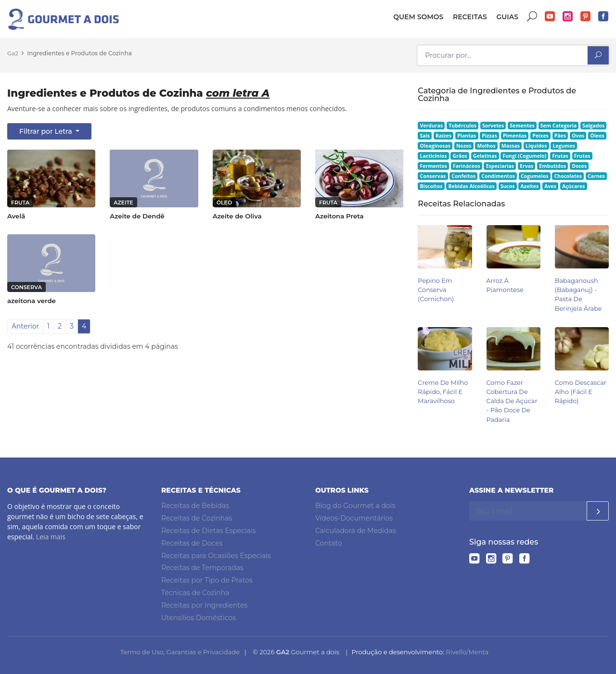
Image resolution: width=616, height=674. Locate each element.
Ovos (578, 136)
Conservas (433, 176)
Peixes (540, 136)
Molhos (487, 146)
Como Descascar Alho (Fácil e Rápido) (581, 392)
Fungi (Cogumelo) (524, 156)
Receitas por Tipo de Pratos (207, 580)
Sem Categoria (559, 126)
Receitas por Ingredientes (204, 605)
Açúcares (573, 186)
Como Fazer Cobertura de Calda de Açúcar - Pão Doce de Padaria (512, 401)
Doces (579, 166)
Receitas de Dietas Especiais (209, 531)
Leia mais (51, 537)
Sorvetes (493, 126)
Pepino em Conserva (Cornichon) (436, 290)
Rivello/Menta (467, 652)
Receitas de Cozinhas (197, 518)
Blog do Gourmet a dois (355, 506)
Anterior (25, 326)
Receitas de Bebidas (195, 506)
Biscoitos (431, 186)
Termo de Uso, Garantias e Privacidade (180, 652)
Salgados (593, 126)
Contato (329, 543)
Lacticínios (434, 156)
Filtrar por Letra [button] (46, 131)
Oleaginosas (435, 146)
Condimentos (498, 176)
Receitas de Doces (192, 543)
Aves (550, 186)
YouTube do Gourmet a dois (550, 17)
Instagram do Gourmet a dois (568, 17)
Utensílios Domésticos (199, 618)
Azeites (530, 186)
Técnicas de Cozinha (195, 593)
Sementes (522, 126)
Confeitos (463, 176)
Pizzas (489, 136)
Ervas (526, 166)
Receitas (470, 17)
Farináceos (467, 166)
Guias (507, 17)
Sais (425, 136)
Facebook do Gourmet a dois (603, 17)
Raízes (443, 136)
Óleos (597, 136)
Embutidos (552, 166)
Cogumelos (534, 176)
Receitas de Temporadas (202, 568)
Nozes (464, 146)
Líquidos (536, 146)
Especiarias (500, 166)
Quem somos (418, 17)
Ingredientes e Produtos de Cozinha (79, 53)
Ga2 (13, 53)
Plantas (467, 136)
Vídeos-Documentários (354, 518)
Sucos (508, 186)
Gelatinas (485, 156)
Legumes (564, 146)
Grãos (460, 156)
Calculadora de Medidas (356, 531)
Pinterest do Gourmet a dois (586, 17)
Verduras (432, 126)
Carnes (596, 176)
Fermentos (434, 166)
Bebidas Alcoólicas (471, 186)
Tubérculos (462, 126)
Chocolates (568, 176)
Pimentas (515, 136)
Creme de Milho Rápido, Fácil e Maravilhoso (443, 392)
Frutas (560, 156)
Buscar (532, 17)
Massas (511, 146)
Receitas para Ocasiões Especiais (216, 556)
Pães (560, 136)
